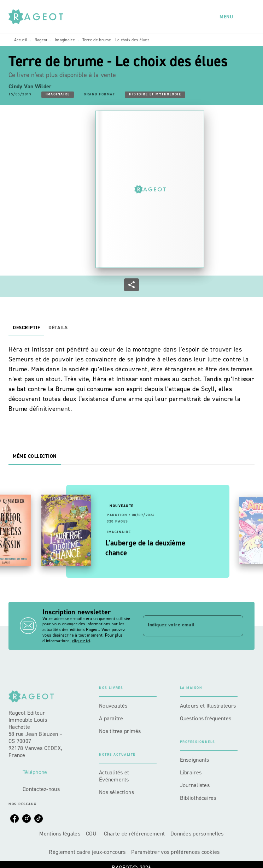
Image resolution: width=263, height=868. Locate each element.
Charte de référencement (134, 834)
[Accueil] (38, 17)
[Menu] (228, 17)
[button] (58, 95)
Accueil (21, 40)
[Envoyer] (235, 626)
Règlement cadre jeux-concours (87, 852)
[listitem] (14, 819)
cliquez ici (81, 641)
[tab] (26, 328)
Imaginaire (65, 40)
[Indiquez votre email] (184, 626)
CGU (92, 834)
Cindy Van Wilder (30, 86)
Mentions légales (60, 834)
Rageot (41, 40)
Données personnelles (197, 834)
